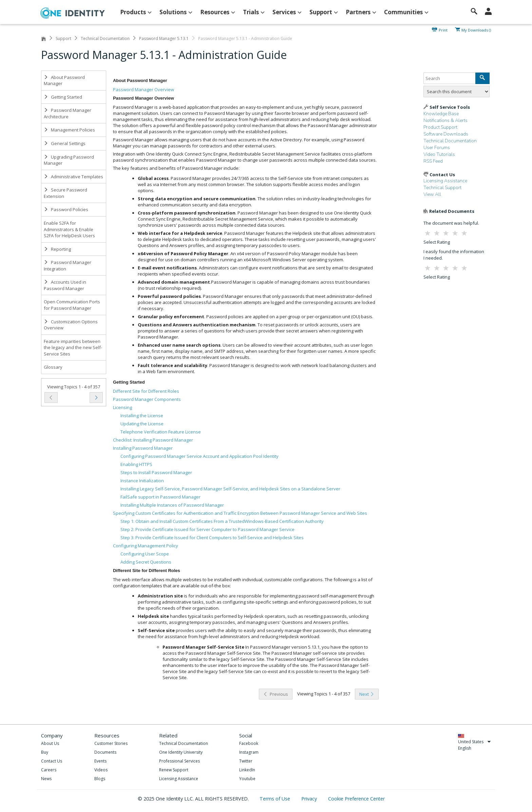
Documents (105, 752)
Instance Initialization (142, 481)
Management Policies (69, 130)
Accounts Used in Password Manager (65, 285)
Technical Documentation (105, 38)
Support (63, 38)
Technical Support (442, 188)
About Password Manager (64, 80)
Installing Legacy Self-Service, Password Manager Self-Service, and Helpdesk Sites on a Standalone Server (230, 489)
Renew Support (174, 770)
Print (443, 29)
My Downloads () (476, 29)
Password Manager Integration (68, 266)
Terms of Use (275, 799)
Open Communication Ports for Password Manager (72, 305)
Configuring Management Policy (146, 546)
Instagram (249, 752)
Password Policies (66, 209)
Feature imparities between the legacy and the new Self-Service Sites (73, 348)
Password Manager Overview (144, 89)
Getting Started (63, 97)
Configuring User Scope (145, 554)
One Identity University (181, 752)
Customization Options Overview (71, 325)
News (46, 779)
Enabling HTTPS (136, 464)
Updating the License (142, 424)
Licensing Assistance (445, 181)
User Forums (437, 148)
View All (432, 194)
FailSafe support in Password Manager (160, 497)
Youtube (247, 779)
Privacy (310, 799)
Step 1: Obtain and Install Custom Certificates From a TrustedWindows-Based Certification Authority (222, 521)
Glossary (53, 367)
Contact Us (52, 761)
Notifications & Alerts (445, 120)
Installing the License (142, 415)
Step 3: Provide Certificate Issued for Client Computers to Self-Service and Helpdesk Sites (212, 537)
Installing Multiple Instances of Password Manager (172, 505)
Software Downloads (446, 134)
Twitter (246, 761)
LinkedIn (247, 770)
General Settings (65, 143)
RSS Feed (433, 161)
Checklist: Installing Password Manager (153, 440)
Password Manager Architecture (68, 113)
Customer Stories (111, 743)
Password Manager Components (147, 399)
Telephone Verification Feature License (161, 432)
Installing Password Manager (143, 448)
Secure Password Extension (65, 193)
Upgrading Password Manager (69, 160)
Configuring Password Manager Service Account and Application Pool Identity (199, 456)
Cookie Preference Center (356, 799)
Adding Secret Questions (146, 562)
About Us (50, 743)
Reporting (57, 249)
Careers (49, 770)
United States (474, 742)
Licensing (122, 407)
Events (100, 761)
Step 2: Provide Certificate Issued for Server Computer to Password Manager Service (207, 529)
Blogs (100, 779)
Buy (45, 752)
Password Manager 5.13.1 (164, 38)
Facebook (249, 743)
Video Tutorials (439, 154)
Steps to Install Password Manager (156, 472)
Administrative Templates (73, 177)
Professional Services (179, 761)
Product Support (440, 127)
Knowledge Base (441, 114)
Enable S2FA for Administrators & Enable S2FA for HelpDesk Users (69, 229)
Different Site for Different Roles (146, 391)
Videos (101, 770)
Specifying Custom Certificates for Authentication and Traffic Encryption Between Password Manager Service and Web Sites (240, 513)
